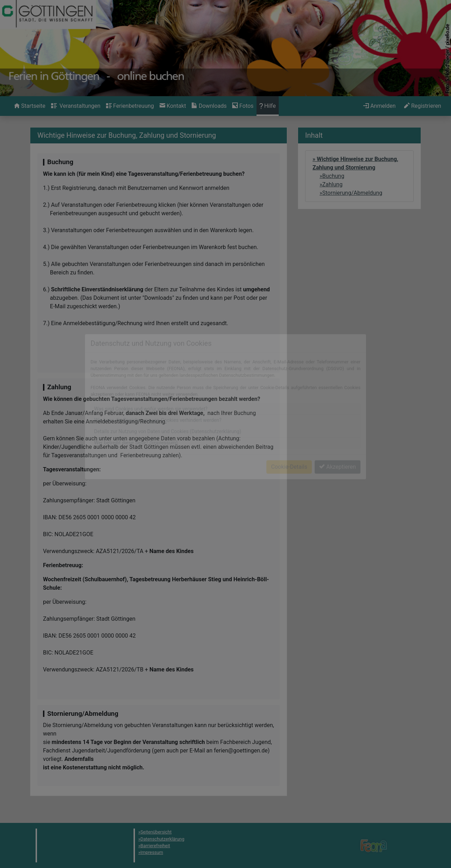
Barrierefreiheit (155, 846)
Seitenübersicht (156, 832)
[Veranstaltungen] (76, 106)
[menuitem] (30, 106)
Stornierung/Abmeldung (353, 193)
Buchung (333, 176)
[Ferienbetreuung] (130, 106)
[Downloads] (209, 106)
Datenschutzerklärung (163, 839)
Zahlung (333, 184)
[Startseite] (30, 106)
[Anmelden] (379, 106)
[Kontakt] (173, 106)
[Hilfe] (243, 106)
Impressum (152, 852)
